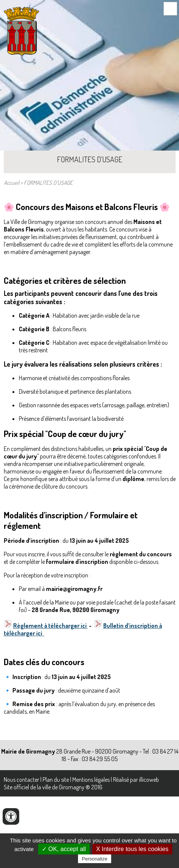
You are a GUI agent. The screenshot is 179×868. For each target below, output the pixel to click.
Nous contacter (21, 780)
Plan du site (56, 780)
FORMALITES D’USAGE (48, 183)
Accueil (11, 183)
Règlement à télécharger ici (50, 626)
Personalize (95, 859)
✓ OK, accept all (64, 849)
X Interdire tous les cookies (132, 849)
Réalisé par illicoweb (136, 780)
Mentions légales (91, 780)
